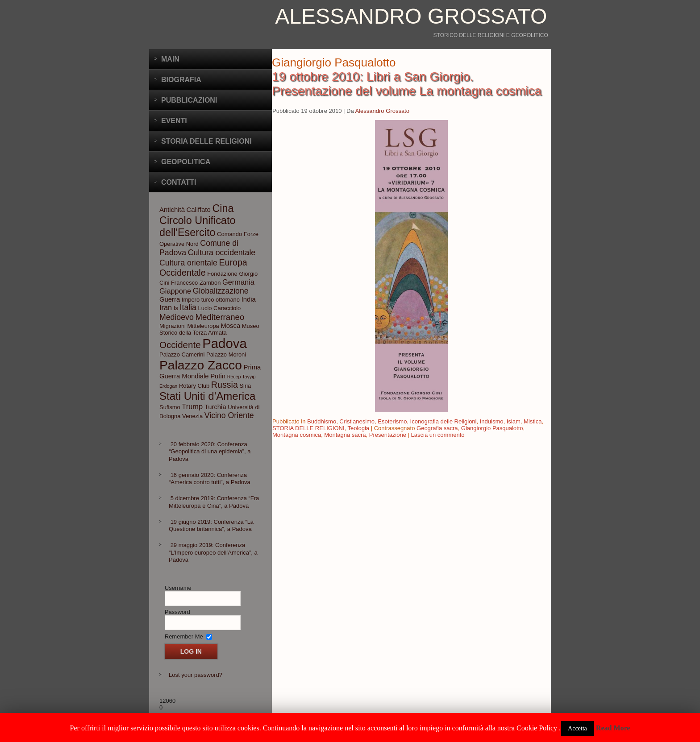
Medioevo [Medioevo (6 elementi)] (177, 317)
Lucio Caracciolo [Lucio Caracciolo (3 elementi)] (220, 308)
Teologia (358, 428)
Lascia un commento (438, 435)
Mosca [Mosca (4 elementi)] (230, 326)
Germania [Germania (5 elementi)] (238, 282)
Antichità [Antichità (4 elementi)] (172, 210)
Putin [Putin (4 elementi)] (218, 376)
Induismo (492, 421)
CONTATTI (179, 182)
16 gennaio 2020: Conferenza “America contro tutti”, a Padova (210, 479)
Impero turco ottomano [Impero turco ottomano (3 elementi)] (211, 300)
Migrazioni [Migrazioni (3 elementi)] (173, 326)
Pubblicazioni (189, 100)
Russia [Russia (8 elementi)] (225, 385)
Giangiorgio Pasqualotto (492, 428)
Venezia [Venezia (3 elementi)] (192, 416)
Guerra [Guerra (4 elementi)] (170, 299)
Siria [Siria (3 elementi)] (245, 386)
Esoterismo (392, 421)
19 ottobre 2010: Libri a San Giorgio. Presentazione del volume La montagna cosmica (407, 84)
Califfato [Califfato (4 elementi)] (199, 210)
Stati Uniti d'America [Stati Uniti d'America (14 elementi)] (207, 396)
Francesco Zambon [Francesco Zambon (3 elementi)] (196, 283)
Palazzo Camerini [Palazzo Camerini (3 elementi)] (182, 354)
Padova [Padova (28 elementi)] (224, 343)
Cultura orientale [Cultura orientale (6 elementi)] (188, 263)
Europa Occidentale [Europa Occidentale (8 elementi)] (203, 267)
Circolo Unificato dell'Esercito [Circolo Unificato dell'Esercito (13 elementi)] (197, 226)
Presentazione (388, 435)
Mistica (533, 421)
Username (178, 588)
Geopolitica (186, 162)
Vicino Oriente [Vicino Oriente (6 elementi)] (229, 415)
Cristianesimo (357, 421)
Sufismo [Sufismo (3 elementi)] (170, 407)
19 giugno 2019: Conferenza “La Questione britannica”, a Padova (211, 525)
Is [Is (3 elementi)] (176, 308)
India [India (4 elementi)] (249, 299)
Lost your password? (196, 675)
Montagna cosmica (297, 435)
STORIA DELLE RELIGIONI (308, 428)
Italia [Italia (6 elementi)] (188, 307)
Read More (613, 728)
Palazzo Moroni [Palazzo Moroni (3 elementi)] (226, 354)
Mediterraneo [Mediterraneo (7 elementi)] (220, 317)
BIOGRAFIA (181, 80)
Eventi (174, 121)
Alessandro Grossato (411, 16)
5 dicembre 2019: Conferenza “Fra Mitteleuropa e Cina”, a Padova (214, 502)
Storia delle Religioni (206, 141)
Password (177, 612)
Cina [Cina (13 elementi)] (223, 208)
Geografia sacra (437, 428)
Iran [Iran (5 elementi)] (166, 307)
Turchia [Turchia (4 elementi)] (215, 407)
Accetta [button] (577, 728)
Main (170, 59)
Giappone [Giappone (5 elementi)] (175, 291)
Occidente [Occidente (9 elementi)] (180, 345)
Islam (514, 421)
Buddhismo (322, 421)
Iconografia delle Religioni (444, 421)
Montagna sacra (345, 435)
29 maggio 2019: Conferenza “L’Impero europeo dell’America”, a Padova (213, 552)
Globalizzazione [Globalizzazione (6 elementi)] (221, 291)
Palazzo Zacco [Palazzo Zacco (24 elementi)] (201, 365)
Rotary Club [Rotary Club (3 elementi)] (194, 386)
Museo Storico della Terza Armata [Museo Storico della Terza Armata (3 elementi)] (209, 329)
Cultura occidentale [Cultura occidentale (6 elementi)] (222, 253)
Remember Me (184, 636)
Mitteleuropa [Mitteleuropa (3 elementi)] (203, 326)
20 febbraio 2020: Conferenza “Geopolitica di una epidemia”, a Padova (210, 452)
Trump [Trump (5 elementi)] (192, 406)
